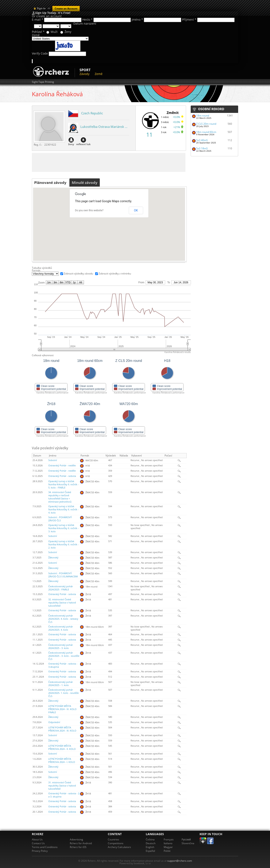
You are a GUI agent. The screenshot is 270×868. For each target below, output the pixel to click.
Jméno (137, 19)
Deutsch (151, 843)
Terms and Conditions (45, 847)
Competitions (116, 843)
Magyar (168, 847)
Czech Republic (92, 113)
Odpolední (54, 722)
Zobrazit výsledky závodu (78, 274)
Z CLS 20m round (206, 124)
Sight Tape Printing (43, 82)
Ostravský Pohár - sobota (62, 476)
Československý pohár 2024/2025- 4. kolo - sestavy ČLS (63, 619)
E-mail (38, 19)
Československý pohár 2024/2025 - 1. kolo (61, 684)
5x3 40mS (202, 140)
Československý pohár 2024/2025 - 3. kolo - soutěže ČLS (64, 656)
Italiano (168, 843)
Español (150, 851)
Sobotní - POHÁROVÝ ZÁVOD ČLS (60, 519)
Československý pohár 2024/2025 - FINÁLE (61, 588)
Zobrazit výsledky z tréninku (115, 274)
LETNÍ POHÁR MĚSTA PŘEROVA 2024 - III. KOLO (62, 729)
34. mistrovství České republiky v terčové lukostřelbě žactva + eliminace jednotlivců (60, 497)
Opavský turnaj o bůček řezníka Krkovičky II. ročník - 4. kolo (63, 510)
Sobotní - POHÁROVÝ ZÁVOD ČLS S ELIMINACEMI (63, 575)
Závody (84, 74)
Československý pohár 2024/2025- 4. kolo (61, 628)
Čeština (150, 839)
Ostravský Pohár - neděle (62, 465)
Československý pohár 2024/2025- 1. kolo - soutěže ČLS (63, 693)
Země (36, 35)
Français (169, 839)
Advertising (76, 839)
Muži (54, 32)
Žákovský (53, 558)
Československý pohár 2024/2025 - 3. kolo (61, 647)
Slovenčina (188, 843)
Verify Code (40, 54)
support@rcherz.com (180, 861)
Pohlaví (38, 32)
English (150, 847)
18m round (203, 116)
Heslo (87, 19)
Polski (167, 851)
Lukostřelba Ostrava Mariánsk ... (104, 127)
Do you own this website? (89, 210)
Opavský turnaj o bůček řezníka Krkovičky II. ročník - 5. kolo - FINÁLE (63, 484)
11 (149, 135)
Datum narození (85, 23)
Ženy (68, 32)
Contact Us (38, 843)
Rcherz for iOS (78, 847)
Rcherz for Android (81, 843)
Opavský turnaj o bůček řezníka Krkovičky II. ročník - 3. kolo (63, 528)
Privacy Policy (40, 851)
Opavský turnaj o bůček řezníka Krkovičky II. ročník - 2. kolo (63, 544)
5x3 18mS (202, 148)
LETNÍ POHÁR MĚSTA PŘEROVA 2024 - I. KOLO (62, 760)
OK (136, 210)
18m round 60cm (206, 132)
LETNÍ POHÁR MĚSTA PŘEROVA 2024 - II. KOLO (62, 747)
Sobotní (53, 460)
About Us (37, 839)
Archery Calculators (119, 847)
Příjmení (189, 19)
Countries (113, 839)
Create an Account (66, 9)
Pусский (186, 839)
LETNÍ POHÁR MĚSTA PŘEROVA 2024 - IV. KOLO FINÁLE (62, 709)
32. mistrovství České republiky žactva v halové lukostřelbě (62, 603)
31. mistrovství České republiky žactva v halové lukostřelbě (62, 786)
